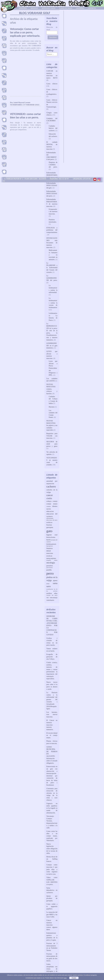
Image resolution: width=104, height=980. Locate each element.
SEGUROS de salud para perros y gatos (52, 444)
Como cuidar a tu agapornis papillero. (52, 906)
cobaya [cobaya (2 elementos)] (49, 501)
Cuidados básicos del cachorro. (53, 128)
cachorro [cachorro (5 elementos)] (51, 487)
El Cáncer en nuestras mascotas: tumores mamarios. (52, 725)
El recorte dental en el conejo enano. (52, 735)
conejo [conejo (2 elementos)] (55, 501)
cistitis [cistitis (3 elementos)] (49, 498)
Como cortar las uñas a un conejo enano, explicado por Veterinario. (52, 836)
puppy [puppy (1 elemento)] (48, 584)
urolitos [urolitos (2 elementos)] (49, 593)
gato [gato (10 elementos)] (49, 531)
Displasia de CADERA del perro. (53, 165)
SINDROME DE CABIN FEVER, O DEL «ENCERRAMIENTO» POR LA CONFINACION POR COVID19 (52, 625)
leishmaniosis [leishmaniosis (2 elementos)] (51, 544)
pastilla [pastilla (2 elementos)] (49, 570)
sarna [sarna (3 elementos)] (55, 583)
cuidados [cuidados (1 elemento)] (49, 506)
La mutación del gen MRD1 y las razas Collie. (52, 915)
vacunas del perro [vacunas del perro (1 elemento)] (52, 595)
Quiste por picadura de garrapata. (52, 898)
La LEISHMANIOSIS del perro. (52, 278)
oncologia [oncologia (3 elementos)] (51, 563)
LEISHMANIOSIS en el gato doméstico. (52, 346)
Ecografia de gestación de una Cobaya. (52, 657)
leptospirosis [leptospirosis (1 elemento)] (50, 546)
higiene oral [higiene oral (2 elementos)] (52, 535)
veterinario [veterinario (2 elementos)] (50, 600)
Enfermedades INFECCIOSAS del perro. (52, 194)
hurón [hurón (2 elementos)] (48, 540)
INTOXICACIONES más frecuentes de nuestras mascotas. (52, 243)
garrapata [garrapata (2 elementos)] (50, 527)
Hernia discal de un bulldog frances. (52, 859)
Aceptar (74, 978)
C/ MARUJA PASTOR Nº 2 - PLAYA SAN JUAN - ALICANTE (25, 179)
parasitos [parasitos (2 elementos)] (50, 566)
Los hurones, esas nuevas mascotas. (52, 715)
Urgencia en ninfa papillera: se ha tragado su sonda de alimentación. (52, 808)
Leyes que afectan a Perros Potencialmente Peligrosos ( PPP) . (53, 368)
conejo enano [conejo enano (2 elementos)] (52, 504)
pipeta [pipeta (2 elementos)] (55, 580)
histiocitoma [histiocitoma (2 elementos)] (51, 537)
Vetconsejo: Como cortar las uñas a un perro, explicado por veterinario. (25, 32)
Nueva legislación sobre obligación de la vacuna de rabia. (52, 849)
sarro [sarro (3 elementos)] (49, 586)
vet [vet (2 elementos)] (48, 597)
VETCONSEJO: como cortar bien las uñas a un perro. (25, 116)
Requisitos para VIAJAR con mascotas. (52, 436)
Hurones (52, 407)
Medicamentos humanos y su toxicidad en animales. (53, 255)
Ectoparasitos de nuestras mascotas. (53, 212)
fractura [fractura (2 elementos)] (49, 525)
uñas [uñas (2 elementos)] (56, 593)
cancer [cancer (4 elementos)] (50, 495)
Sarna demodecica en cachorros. (52, 890)
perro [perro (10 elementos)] (50, 573)
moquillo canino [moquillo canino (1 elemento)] (52, 560)
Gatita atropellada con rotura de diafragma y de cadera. (52, 969)
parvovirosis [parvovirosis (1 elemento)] (50, 568)
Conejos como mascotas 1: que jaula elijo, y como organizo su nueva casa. (52, 869)
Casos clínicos (52, 84)
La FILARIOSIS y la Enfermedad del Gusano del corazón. (52, 268)
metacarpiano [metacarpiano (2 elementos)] (51, 558)
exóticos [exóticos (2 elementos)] (49, 522)
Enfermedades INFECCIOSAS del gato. (52, 186)
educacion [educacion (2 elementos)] (50, 511)
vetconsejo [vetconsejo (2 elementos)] (54, 597)
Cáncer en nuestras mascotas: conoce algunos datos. (52, 925)
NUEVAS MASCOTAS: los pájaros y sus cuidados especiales (52, 425)
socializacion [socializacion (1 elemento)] (50, 589)
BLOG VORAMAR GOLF (35, 13)
